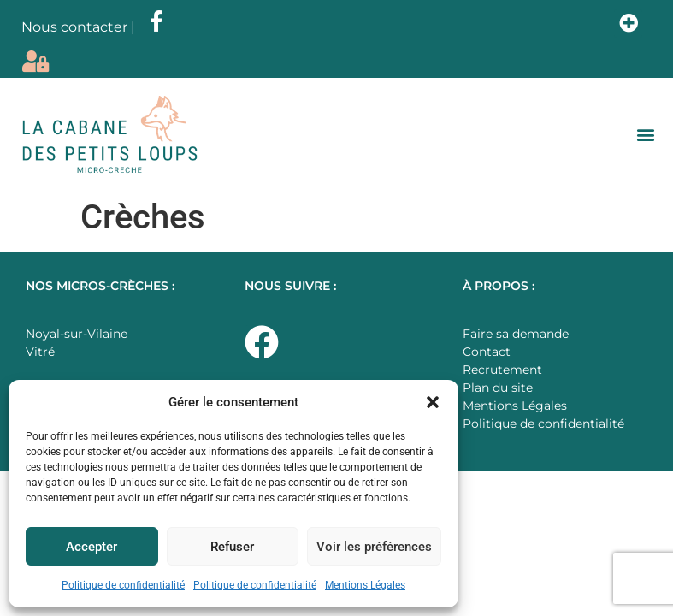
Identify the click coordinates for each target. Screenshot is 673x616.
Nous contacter (74, 27)
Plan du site (498, 388)
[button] (433, 402)
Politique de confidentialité (123, 585)
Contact (487, 352)
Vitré (40, 352)
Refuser (232, 547)
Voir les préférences (374, 547)
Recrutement (502, 370)
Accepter (92, 547)
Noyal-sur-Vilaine (77, 334)
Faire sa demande (516, 334)
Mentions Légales (365, 585)
